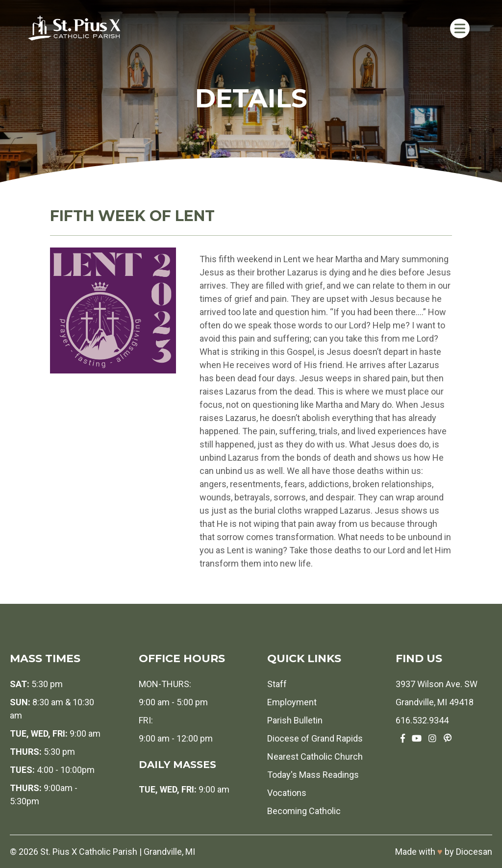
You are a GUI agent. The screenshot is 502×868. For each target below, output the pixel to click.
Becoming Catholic (304, 811)
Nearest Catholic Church (315, 756)
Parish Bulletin (295, 720)
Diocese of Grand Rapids (315, 738)
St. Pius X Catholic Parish (89, 852)
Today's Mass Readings (313, 775)
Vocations (287, 793)
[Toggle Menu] (460, 28)
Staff (277, 684)
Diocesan (474, 852)
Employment (292, 702)
